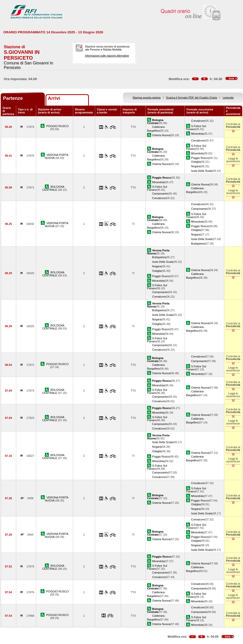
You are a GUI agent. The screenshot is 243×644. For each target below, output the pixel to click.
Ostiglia (196, 162)
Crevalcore (198, 121)
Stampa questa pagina (146, 98)
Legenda (228, 98)
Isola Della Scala (202, 171)
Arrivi (54, 98)
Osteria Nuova (161, 135)
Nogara (196, 166)
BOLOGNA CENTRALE (53, 188)
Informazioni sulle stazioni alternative (107, 56)
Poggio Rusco (200, 158)
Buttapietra (198, 244)
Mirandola (197, 134)
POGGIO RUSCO (57, 126)
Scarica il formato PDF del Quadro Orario (192, 98)
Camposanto (160, 194)
